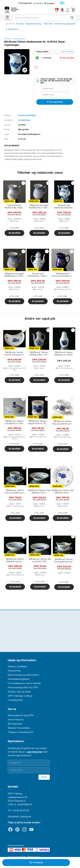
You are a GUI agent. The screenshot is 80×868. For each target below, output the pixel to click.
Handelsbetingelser (19, 679)
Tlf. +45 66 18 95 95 (18, 811)
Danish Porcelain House (14, 10)
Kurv (73, 10)
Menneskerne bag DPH (21, 715)
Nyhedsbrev (16, 741)
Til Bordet (48, 24)
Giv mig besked (55, 102)
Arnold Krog (24, 120)
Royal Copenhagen (27, 116)
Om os (12, 709)
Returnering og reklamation (23, 675)
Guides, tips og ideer (19, 692)
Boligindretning (33, 24)
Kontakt (13, 787)
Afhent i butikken (17, 667)
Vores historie (16, 720)
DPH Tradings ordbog (20, 696)
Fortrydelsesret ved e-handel (24, 683)
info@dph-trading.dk (19, 817)
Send (44, 777)
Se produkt (14, 233)
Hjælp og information (22, 660)
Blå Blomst (13, 29)
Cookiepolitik (15, 700)
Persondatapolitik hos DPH (23, 688)
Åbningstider (15, 724)
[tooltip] (14, 207)
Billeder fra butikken (19, 728)
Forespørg (36, 863)
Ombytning (14, 671)
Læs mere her (35, 752)
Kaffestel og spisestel (65, 24)
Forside (20, 24)
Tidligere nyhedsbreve (20, 732)
